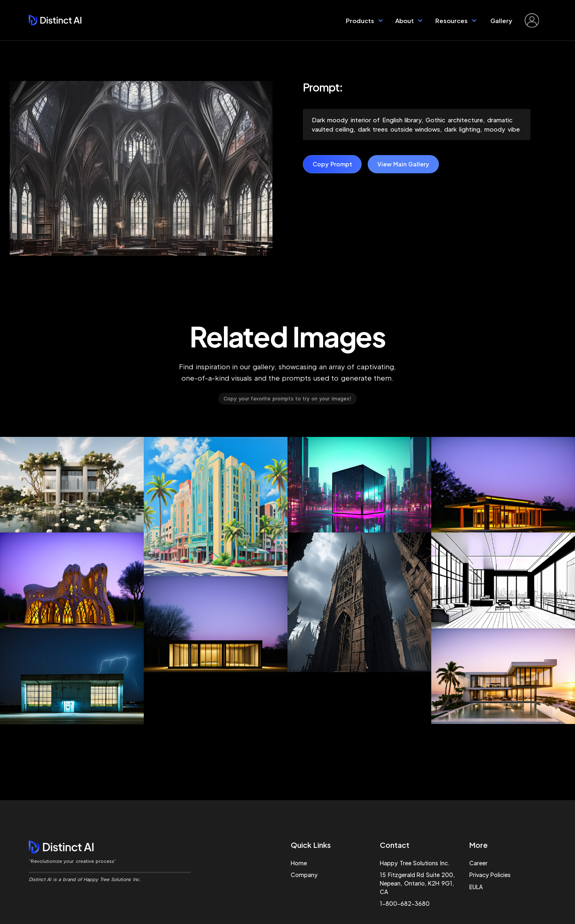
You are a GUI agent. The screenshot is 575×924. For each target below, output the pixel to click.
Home (299, 863)
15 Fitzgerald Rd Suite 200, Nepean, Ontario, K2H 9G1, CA (417, 883)
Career (478, 863)
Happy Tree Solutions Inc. (415, 863)
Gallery (501, 20)
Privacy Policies (490, 875)
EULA (476, 887)
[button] (365, 20)
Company (304, 875)
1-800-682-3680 (405, 903)
